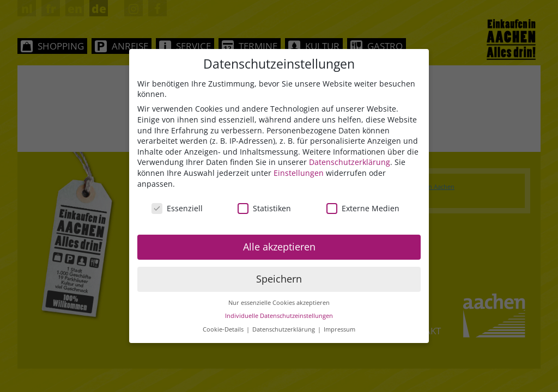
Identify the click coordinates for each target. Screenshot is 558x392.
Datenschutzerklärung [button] (284, 330)
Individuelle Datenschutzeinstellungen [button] (279, 316)
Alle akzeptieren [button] (279, 247)
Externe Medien (363, 209)
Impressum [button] (339, 330)
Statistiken (264, 209)
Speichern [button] (279, 279)
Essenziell (177, 209)
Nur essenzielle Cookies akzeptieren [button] (279, 303)
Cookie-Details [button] (224, 330)
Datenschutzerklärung (350, 163)
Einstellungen (299, 173)
